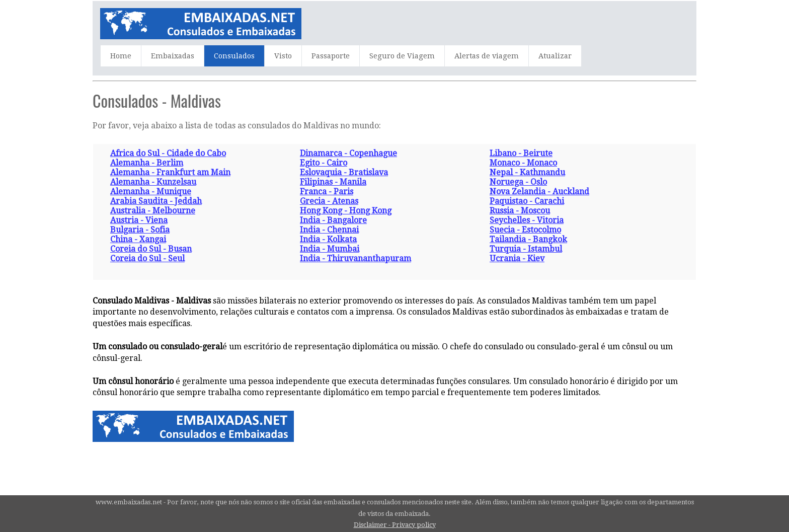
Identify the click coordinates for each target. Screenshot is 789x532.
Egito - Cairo (324, 163)
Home (121, 56)
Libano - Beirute (521, 153)
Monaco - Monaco (523, 163)
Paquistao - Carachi (527, 201)
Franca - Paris (327, 192)
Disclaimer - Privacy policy (395, 525)
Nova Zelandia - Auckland (539, 192)
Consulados (234, 56)
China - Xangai (138, 239)
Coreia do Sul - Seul (147, 258)
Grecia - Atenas (329, 201)
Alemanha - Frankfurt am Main (170, 172)
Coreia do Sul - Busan (151, 249)
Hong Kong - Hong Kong (346, 211)
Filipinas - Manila (333, 182)
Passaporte (331, 56)
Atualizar (555, 56)
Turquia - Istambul (526, 249)
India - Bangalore (333, 220)
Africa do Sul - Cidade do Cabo (168, 153)
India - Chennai (329, 230)
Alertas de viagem (487, 56)
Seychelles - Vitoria (527, 220)
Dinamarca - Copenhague (348, 153)
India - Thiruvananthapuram (356, 258)
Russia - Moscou (520, 211)
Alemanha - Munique (151, 192)
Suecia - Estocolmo (525, 230)
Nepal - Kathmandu (527, 172)
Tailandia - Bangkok (528, 239)
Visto (283, 56)
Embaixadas (173, 56)
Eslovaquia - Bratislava (344, 172)
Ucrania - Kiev (517, 258)
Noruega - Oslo (518, 182)
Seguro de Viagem (402, 56)
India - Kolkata (328, 239)
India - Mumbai (330, 249)
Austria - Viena (139, 220)
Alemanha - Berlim (147, 163)
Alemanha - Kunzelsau (153, 182)
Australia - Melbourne (153, 211)
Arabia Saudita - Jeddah (156, 201)
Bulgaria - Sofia (140, 230)
